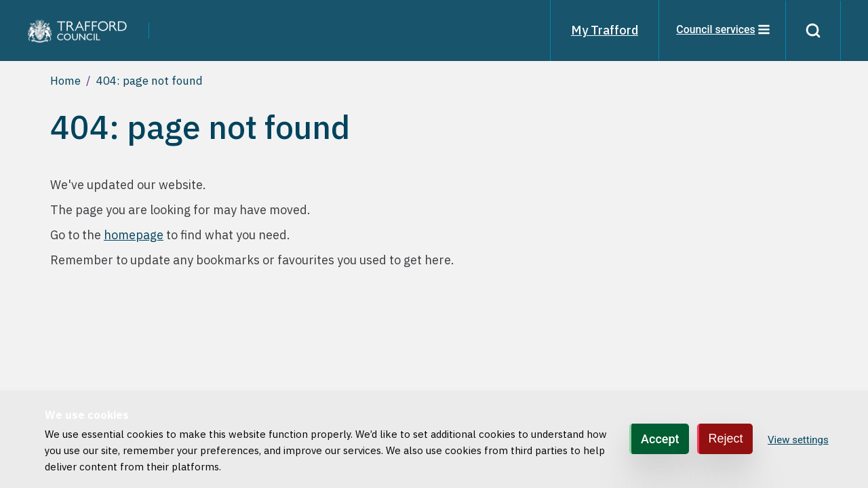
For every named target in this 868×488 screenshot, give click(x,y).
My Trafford (603, 30)
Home (65, 81)
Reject (726, 439)
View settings (798, 440)
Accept (660, 439)
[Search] (812, 30)
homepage (134, 235)
